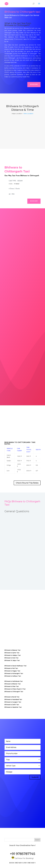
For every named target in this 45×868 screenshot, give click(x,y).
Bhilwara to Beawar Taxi (12, 650)
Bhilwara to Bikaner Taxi (13, 684)
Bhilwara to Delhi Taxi (12, 705)
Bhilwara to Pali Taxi (11, 668)
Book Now (34, 85)
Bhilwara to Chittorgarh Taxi (14, 692)
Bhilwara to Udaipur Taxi (13, 655)
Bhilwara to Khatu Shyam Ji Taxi (15, 689)
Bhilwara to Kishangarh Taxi (14, 673)
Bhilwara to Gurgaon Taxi (13, 702)
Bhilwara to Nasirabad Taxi (13, 699)
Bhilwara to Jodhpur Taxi (13, 676)
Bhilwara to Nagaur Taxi (12, 671)
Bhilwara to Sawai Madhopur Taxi (15, 666)
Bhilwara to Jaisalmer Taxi (13, 707)
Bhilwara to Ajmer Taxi (12, 653)
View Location (28, 114)
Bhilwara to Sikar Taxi (12, 686)
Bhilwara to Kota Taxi (11, 658)
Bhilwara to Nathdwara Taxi (14, 681)
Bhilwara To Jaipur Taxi (12, 660)
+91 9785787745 (23, 854)
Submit (35, 777)
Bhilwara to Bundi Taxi (12, 697)
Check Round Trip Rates (27, 483)
